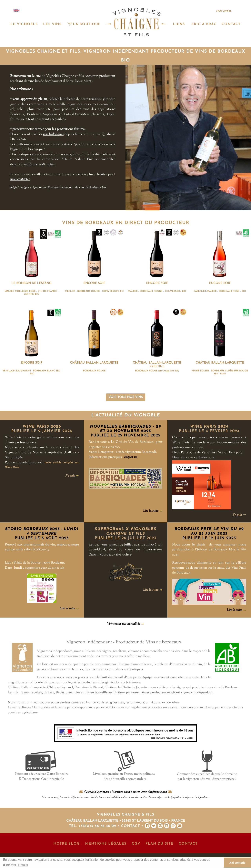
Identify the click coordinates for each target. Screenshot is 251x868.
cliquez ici (131, 457)
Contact (231, 24)
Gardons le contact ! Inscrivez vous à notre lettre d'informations (125, 795)
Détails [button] (23, 865)
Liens (179, 24)
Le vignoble (24, 24)
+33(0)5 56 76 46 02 (97, 826)
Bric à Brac (204, 24)
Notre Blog (67, 844)
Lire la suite (153, 511)
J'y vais (72, 476)
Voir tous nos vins (126, 397)
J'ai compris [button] (237, 863)
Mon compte (224, 11)
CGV (136, 844)
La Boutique (84, 24)
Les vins (52, 24)
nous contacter (20, 179)
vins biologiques (53, 134)
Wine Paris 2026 (42, 427)
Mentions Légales (106, 844)
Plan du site (159, 844)
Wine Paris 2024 (209, 427)
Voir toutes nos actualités (125, 624)
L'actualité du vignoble (125, 415)
